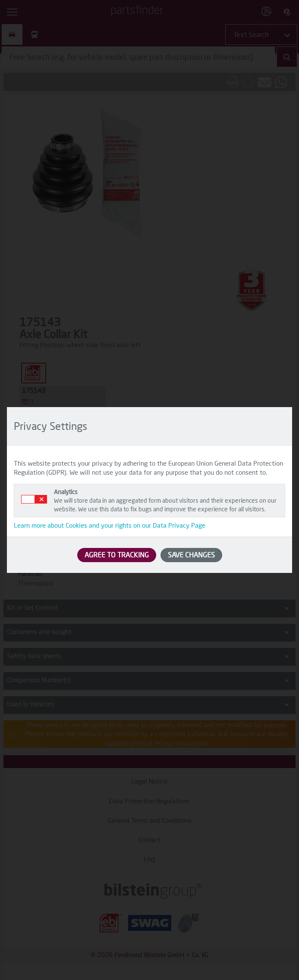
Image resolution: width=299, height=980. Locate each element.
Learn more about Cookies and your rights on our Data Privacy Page (110, 525)
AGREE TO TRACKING (117, 555)
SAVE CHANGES (191, 555)
